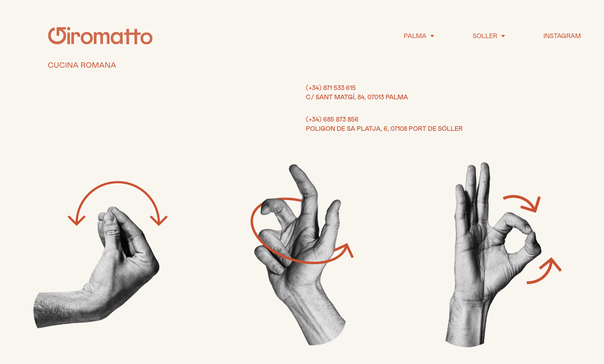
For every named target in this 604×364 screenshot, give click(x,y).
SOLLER (489, 36)
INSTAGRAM (562, 36)
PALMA (419, 36)
